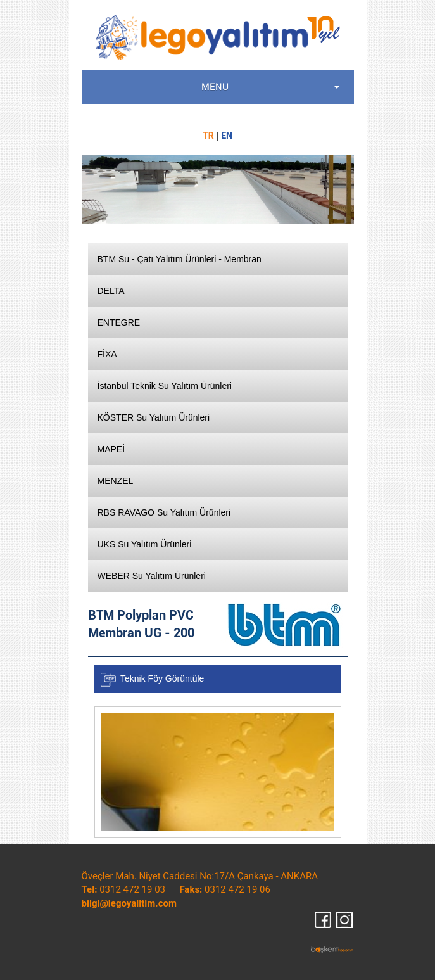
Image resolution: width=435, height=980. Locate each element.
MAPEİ (111, 449)
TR (208, 136)
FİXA (107, 354)
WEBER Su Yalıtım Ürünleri (152, 576)
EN (227, 136)
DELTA (111, 291)
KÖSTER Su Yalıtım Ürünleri (154, 417)
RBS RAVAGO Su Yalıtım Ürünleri (164, 512)
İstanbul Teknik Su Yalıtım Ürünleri (165, 386)
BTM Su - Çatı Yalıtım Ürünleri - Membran (180, 259)
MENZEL (116, 481)
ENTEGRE (119, 322)
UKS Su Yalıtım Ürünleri (145, 544)
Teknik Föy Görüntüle (162, 678)
